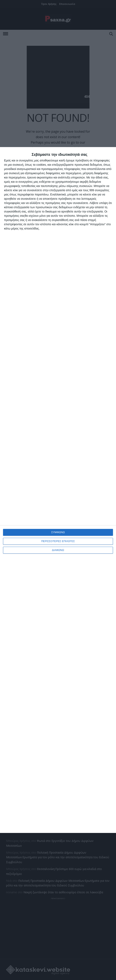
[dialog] (58, 490)
